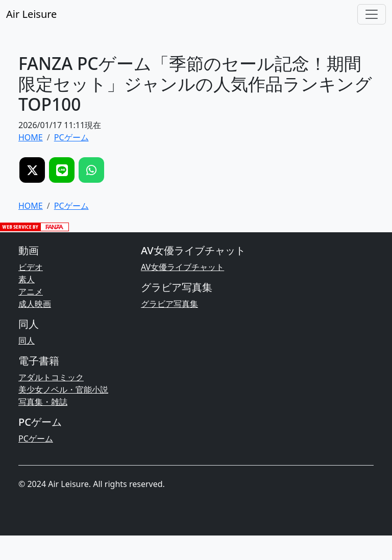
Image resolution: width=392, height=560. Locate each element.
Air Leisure (31, 14)
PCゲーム (36, 439)
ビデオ (31, 267)
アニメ (31, 291)
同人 (27, 340)
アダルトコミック (51, 377)
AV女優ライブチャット (182, 267)
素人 (27, 279)
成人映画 (35, 304)
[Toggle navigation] (372, 14)
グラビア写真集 (169, 304)
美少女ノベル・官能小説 (63, 389)
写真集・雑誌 (43, 402)
